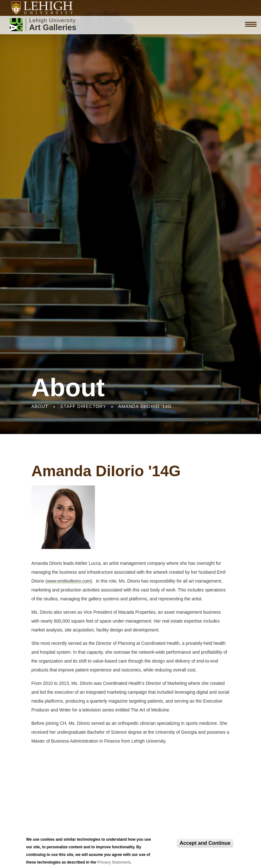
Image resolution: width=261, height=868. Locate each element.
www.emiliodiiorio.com (69, 581)
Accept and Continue (205, 843)
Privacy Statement (114, 862)
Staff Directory (83, 406)
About (40, 406)
